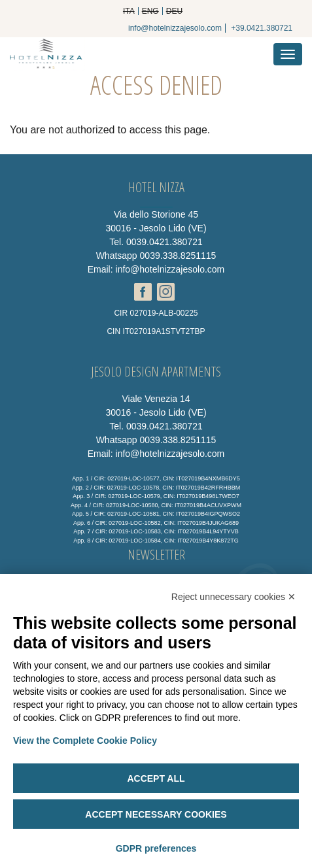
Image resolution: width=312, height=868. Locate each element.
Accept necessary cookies (156, 814)
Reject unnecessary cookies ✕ (234, 597)
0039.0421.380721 (165, 242)
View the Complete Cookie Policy (85, 741)
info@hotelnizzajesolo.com (175, 28)
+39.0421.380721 (262, 28)
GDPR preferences (156, 848)
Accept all (156, 778)
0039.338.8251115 (178, 256)
